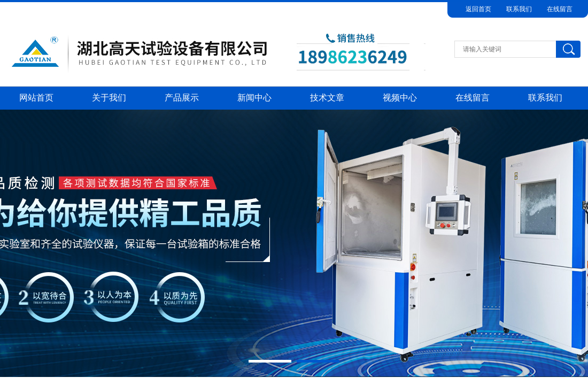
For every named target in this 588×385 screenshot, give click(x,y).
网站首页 (36, 98)
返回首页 (478, 9)
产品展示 (182, 98)
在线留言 (560, 9)
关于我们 (109, 98)
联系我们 (519, 9)
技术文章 (327, 98)
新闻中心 (254, 98)
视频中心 (400, 98)
